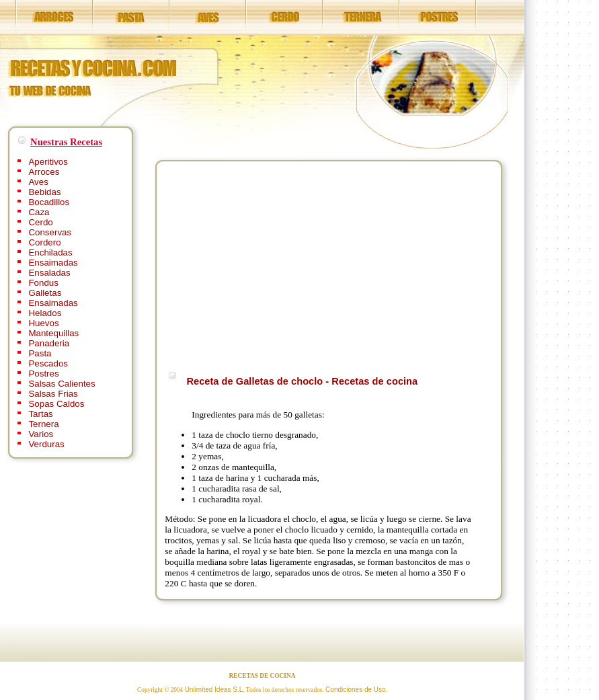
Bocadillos (49, 202)
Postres (43, 374)
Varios (41, 434)
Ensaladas (49, 273)
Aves (38, 182)
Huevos (43, 323)
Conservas (50, 232)
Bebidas (44, 192)
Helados (45, 313)
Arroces (44, 172)
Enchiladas (50, 252)
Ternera (43, 424)
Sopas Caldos (56, 404)
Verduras (46, 444)
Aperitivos (48, 162)
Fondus (43, 283)
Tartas (40, 414)
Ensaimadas (53, 263)
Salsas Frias (53, 394)
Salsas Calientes (62, 384)
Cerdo (40, 222)
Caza (39, 212)
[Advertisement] (278, 264)
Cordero (44, 242)
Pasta (40, 353)
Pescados (48, 363)
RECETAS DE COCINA (263, 676)
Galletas (45, 293)
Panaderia (49, 343)
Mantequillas (53, 333)
